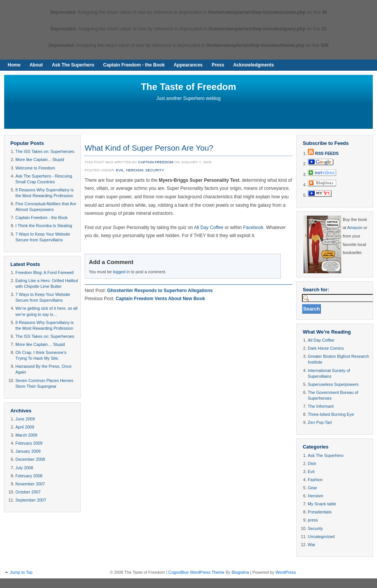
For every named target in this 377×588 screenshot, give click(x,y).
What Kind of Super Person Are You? (149, 148)
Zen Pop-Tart (320, 422)
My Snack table (322, 504)
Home (14, 65)
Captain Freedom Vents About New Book (160, 299)
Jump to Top (21, 572)
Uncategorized (321, 537)
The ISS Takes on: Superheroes (45, 151)
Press (218, 65)
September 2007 (31, 500)
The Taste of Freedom (188, 87)
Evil (120, 170)
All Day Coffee (209, 228)
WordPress (286, 572)
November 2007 (30, 484)
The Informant (321, 406)
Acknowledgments (254, 65)
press (313, 520)
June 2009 (25, 419)
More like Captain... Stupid (40, 159)
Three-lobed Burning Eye (331, 414)
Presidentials (320, 512)
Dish (312, 463)
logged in (122, 272)
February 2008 (29, 476)
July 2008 (24, 468)
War (311, 545)
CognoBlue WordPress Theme (196, 572)
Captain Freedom (156, 162)
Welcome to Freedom (35, 168)
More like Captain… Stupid (40, 344)
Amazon (355, 228)
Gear (312, 488)
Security (155, 170)
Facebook (253, 228)
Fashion (315, 480)
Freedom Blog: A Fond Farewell (44, 272)
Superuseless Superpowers (333, 384)
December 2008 (30, 459)
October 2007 (28, 492)
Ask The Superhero (73, 65)
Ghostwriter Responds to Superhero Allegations (160, 291)
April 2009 (25, 427)
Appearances (188, 65)
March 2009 (26, 435)
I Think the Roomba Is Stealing (44, 226)
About (36, 65)
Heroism (135, 170)
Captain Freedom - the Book (134, 65)
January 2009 (28, 451)
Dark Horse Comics (326, 348)
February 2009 (29, 443)
